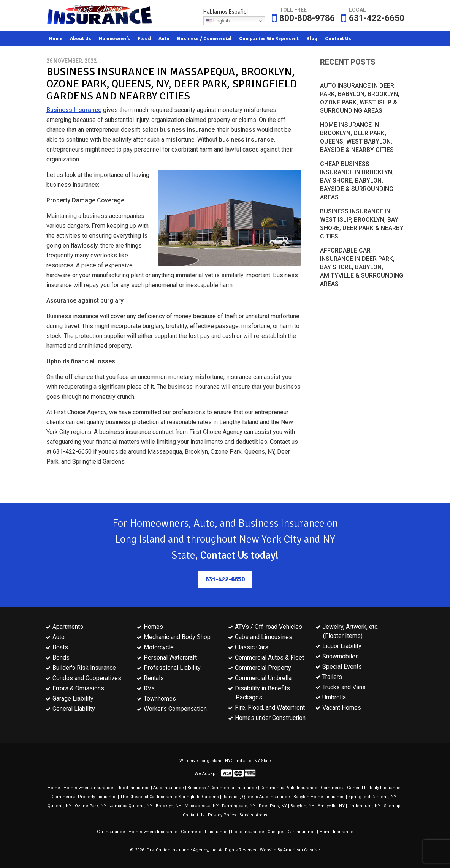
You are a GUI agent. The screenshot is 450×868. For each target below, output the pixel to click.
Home (54, 788)
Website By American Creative (290, 850)
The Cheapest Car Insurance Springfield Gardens (170, 797)
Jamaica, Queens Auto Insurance (256, 797)
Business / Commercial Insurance (222, 788)
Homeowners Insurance (153, 832)
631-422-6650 (377, 18)
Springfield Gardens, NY (372, 797)
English (218, 21)
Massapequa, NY (202, 806)
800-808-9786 (307, 18)
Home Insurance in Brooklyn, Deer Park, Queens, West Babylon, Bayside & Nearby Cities (357, 137)
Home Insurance (336, 832)
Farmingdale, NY (239, 806)
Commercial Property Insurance (84, 797)
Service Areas (253, 815)
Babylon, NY (302, 806)
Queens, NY (59, 806)
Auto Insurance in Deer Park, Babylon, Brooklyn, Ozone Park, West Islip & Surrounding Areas (360, 98)
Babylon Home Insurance (319, 797)
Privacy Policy (222, 815)
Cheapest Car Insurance (292, 832)
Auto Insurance (169, 788)
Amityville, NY (331, 806)
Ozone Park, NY (91, 806)
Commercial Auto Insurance (289, 788)
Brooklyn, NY (169, 806)
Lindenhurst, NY (364, 806)
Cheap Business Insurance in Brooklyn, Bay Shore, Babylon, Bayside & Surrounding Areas (357, 181)
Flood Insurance (133, 788)
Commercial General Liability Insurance (361, 788)
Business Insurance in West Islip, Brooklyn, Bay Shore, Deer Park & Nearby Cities (362, 224)
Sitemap (392, 806)
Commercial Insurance (204, 832)
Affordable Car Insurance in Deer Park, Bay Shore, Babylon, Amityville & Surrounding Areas (362, 267)
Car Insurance (111, 832)
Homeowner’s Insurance (88, 788)
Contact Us (194, 815)
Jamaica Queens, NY (131, 806)
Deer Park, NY (273, 806)
